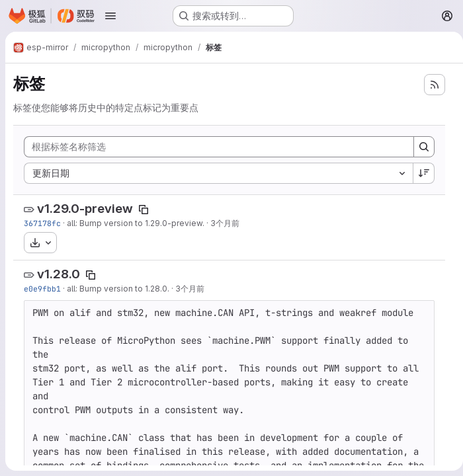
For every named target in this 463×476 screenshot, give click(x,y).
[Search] (419, 147)
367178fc (42, 223)
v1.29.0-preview (85, 209)
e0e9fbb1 (42, 289)
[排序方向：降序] (419, 173)
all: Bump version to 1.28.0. (118, 289)
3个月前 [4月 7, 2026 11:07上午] (225, 223)
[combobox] (216, 173)
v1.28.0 (59, 274)
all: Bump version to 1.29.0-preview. (136, 223)
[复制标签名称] (144, 210)
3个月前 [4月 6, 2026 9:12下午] (190, 289)
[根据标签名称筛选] (216, 147)
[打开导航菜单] (110, 16)
